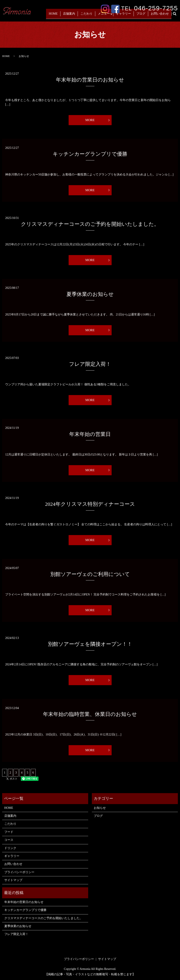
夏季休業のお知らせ (90, 294)
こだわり (95, 15)
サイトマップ (13, 880)
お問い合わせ (161, 15)
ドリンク (10, 848)
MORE (90, 120)
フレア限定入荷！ (90, 364)
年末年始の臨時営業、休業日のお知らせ (90, 714)
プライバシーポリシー (19, 872)
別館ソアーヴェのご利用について (90, 574)
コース (9, 840)
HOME (66, 15)
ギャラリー (129, 15)
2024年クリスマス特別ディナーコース (90, 504)
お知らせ (100, 808)
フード (9, 832)
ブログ (144, 15)
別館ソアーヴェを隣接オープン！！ (90, 644)
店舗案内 (80, 15)
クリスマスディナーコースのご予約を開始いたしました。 (90, 224)
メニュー (110, 15)
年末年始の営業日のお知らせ (90, 80)
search (177, 16)
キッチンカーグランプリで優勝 (90, 154)
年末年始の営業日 (90, 434)
